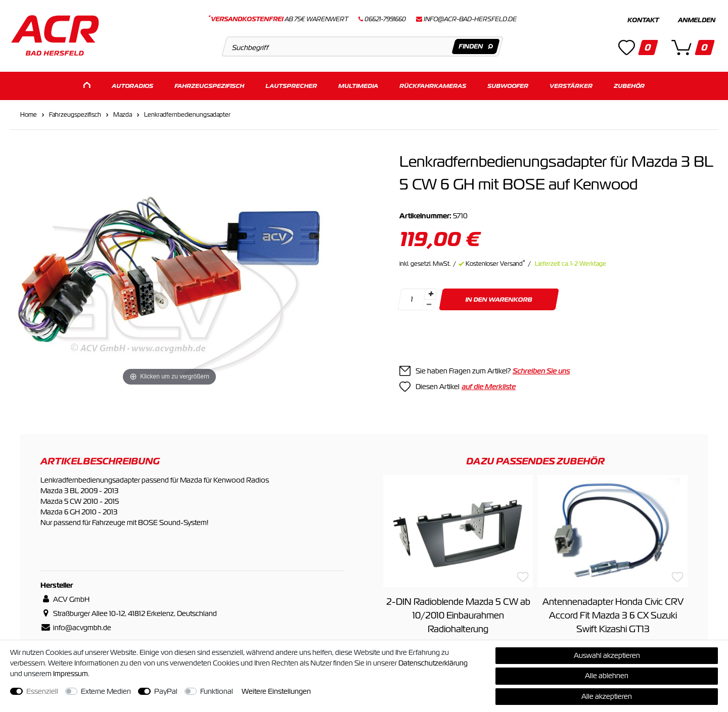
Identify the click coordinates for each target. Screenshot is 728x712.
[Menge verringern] (429, 303)
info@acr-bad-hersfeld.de (470, 19)
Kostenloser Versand (495, 262)
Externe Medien (106, 691)
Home (29, 113)
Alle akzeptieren (607, 696)
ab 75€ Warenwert (278, 19)
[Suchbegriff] (362, 46)
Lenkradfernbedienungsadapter (187, 113)
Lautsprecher (291, 85)
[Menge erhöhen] (431, 293)
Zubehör (629, 85)
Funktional (217, 691)
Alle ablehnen (607, 676)
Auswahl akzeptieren (607, 655)
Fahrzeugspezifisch (209, 85)
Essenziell (42, 691)
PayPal (166, 691)
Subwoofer (508, 85)
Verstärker (571, 85)
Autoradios (132, 85)
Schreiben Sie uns (541, 369)
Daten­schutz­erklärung (433, 663)
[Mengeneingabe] (412, 298)
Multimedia (358, 85)
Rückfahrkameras (433, 85)
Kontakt (643, 20)
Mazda (123, 113)
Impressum (71, 674)
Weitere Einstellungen (276, 691)
